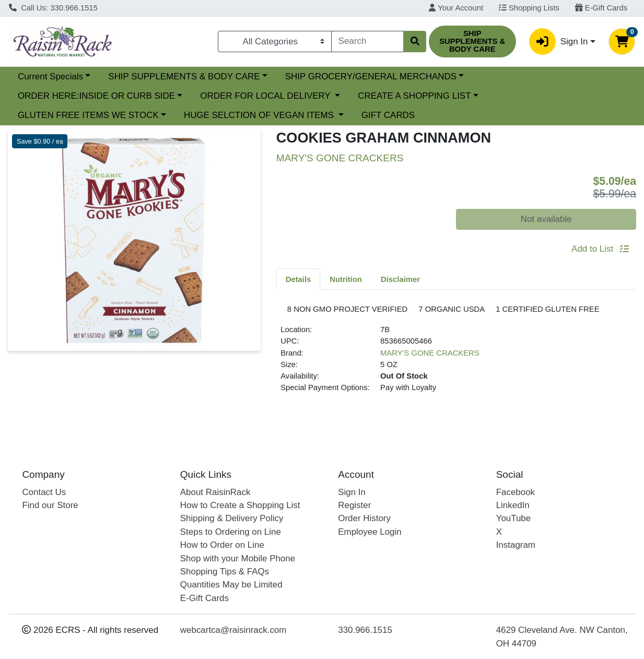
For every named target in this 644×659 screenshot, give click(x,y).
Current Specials (50, 77)
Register (354, 505)
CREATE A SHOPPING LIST (414, 96)
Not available (546, 219)
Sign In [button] (558, 42)
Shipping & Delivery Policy (232, 519)
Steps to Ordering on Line (231, 532)
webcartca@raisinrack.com (233, 631)
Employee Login (370, 532)
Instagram (516, 545)
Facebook (516, 492)
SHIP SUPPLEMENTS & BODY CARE (184, 77)
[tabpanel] (456, 362)
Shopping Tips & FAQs (225, 572)
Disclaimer (400, 279)
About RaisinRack (215, 492)
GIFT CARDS (388, 115)
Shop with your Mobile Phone (238, 558)
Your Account (456, 8)
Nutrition (346, 279)
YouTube (514, 519)
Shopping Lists (529, 8)
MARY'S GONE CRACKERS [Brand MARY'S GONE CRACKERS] (430, 371)
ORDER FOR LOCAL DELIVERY (266, 96)
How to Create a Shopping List (240, 505)
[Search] (367, 41)
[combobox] (367, 41)
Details (298, 279)
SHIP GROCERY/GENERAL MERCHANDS (371, 77)
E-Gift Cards (601, 8)
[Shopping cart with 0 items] (622, 42)
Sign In (352, 492)
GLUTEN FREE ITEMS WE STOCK (88, 115)
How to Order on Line (222, 545)
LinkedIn (513, 505)
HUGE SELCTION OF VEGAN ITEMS (260, 115)
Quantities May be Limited (231, 585)
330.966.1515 (365, 631)
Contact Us (44, 492)
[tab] (298, 279)
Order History (364, 519)
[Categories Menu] (275, 41)
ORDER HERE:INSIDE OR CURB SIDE (96, 96)
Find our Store (50, 505)
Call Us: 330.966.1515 (53, 8)
